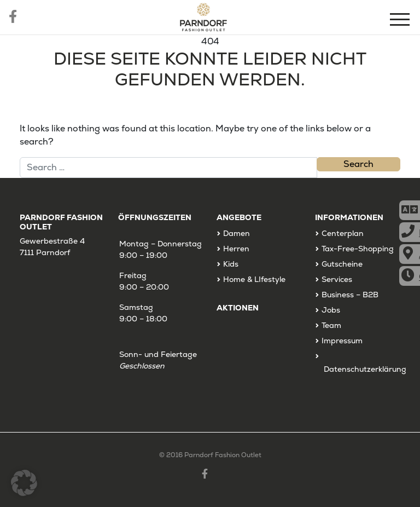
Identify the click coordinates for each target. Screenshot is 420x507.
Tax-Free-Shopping (358, 249)
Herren (236, 249)
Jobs (331, 310)
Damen (237, 233)
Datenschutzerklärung (365, 369)
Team (331, 325)
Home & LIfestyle (254, 279)
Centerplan (343, 233)
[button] (24, 483)
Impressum (342, 341)
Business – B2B (350, 295)
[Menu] (401, 21)
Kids (231, 264)
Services (337, 279)
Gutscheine (342, 264)
